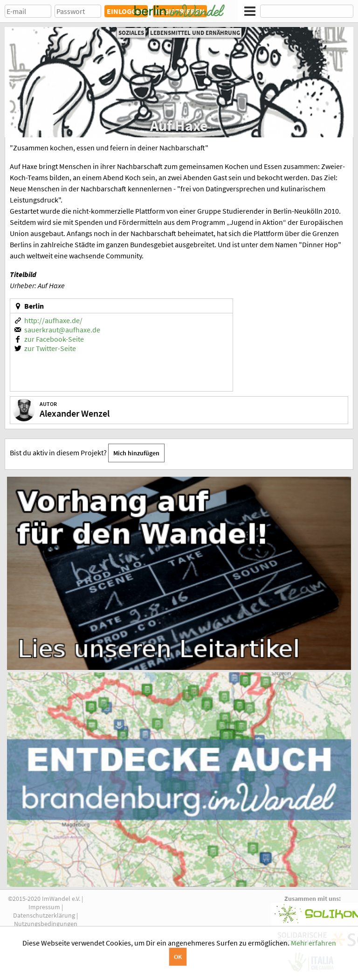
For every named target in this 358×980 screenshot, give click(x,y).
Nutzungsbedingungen (46, 924)
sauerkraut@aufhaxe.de (62, 330)
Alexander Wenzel (75, 413)
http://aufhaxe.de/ (53, 320)
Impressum (44, 907)
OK (178, 957)
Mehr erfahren (313, 943)
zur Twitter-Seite (50, 348)
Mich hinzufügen (136, 453)
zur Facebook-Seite (54, 339)
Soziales (131, 33)
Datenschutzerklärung (44, 915)
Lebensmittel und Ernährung (195, 33)
